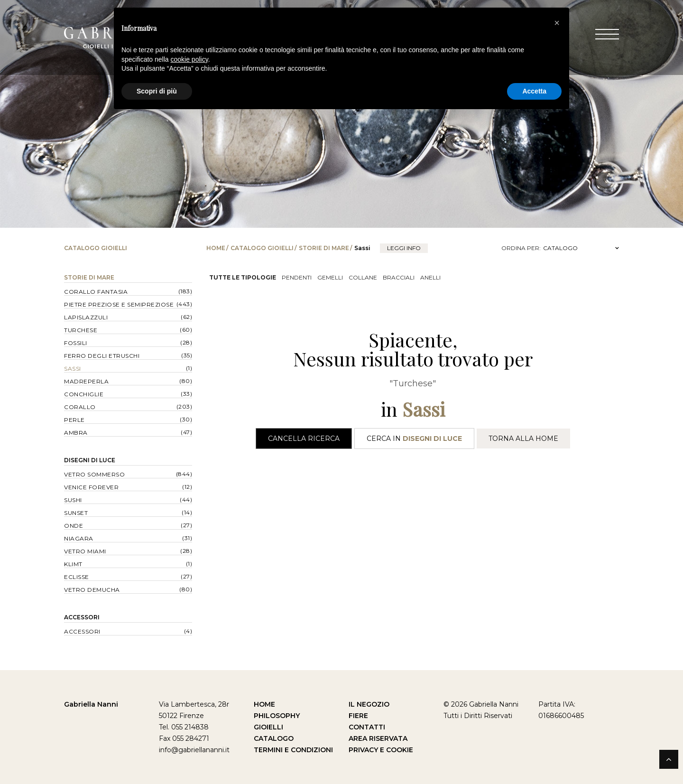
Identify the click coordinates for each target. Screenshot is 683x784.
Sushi (73, 500)
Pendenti (297, 277)
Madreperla (86, 381)
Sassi (73, 369)
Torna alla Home (523, 439)
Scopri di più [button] (157, 91)
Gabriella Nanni (91, 704)
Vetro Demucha (92, 590)
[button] (557, 23)
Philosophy (277, 716)
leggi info (404, 248)
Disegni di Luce (90, 460)
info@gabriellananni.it (194, 750)
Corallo (80, 407)
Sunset (76, 513)
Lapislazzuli (86, 317)
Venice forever (91, 487)
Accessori (82, 617)
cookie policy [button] (189, 59)
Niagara (79, 538)
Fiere (358, 716)
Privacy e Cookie (381, 750)
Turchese (81, 330)
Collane (363, 277)
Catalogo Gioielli (262, 248)
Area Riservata (378, 738)
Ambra (76, 433)
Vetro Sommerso (94, 474)
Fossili (76, 343)
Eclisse (77, 577)
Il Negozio (369, 704)
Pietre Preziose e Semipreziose (119, 304)
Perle (74, 420)
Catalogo (274, 738)
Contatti (367, 727)
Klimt (73, 564)
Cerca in (414, 439)
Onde (74, 526)
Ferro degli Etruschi (102, 356)
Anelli (430, 277)
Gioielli (268, 727)
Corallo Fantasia (96, 292)
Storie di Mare (324, 248)
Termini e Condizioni (293, 750)
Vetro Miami (85, 551)
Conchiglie (84, 394)
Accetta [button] (534, 91)
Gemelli (330, 277)
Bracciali (399, 277)
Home (216, 248)
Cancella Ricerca (304, 439)
